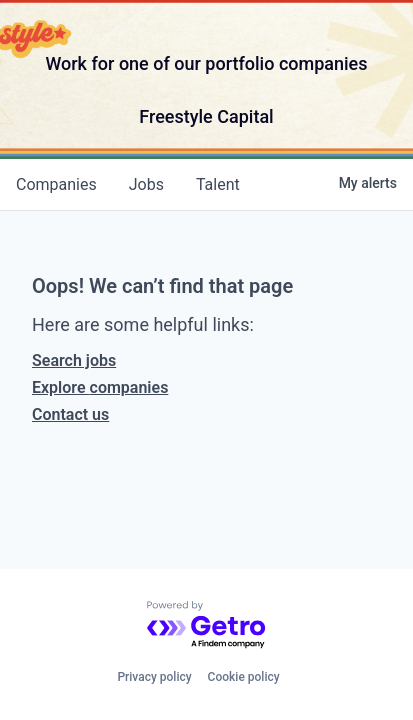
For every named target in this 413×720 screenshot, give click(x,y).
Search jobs (74, 360)
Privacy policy (154, 677)
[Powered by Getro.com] (207, 625)
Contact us (70, 414)
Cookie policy (244, 677)
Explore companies (100, 387)
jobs (146, 184)
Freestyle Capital (206, 116)
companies (56, 184)
